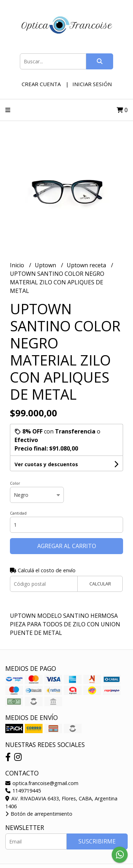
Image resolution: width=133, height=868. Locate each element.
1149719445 (23, 791)
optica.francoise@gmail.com (42, 783)
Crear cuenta (41, 84)
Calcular (100, 584)
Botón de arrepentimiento (39, 814)
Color (15, 483)
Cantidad (18, 513)
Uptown (46, 265)
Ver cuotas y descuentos (46, 464)
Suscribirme (97, 841)
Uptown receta (87, 265)
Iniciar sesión (92, 84)
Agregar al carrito (67, 546)
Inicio (18, 265)
